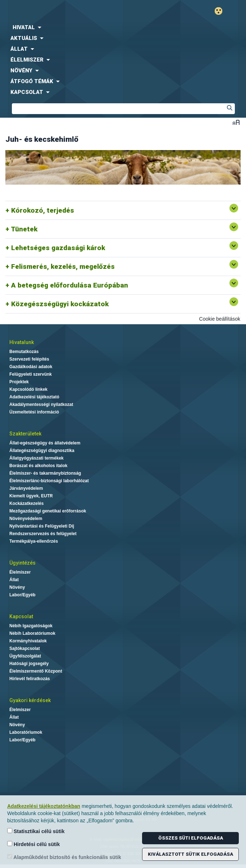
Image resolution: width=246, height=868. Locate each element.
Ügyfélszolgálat (25, 656)
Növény (17, 587)
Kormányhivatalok (28, 641)
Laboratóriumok (26, 732)
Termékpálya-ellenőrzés (34, 541)
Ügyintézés (22, 563)
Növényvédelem (26, 519)
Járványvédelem (26, 488)
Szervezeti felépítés (29, 359)
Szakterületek (25, 434)
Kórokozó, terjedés (43, 210)
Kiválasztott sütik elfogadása (190, 854)
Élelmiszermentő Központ (36, 671)
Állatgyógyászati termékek (37, 458)
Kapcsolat (21, 616)
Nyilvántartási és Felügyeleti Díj (42, 526)
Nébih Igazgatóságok (31, 626)
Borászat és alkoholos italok (38, 466)
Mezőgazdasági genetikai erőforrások (48, 511)
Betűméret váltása (236, 122)
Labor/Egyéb (22, 595)
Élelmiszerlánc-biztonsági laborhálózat (49, 481)
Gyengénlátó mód (221, 11)
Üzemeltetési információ (34, 412)
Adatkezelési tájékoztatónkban (44, 806)
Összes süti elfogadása (191, 838)
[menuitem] (123, 27)
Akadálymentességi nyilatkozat (41, 404)
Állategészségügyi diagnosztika (42, 451)
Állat (14, 580)
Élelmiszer (20, 572)
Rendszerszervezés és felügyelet (43, 534)
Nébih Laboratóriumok (32, 633)
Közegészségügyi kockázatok (60, 304)
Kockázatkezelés (26, 503)
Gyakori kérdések (30, 700)
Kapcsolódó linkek (28, 389)
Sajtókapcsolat (25, 648)
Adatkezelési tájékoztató (34, 397)
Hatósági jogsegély (29, 664)
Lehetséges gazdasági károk (58, 248)
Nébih (61, 11)
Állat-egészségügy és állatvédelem (45, 443)
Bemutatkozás (24, 352)
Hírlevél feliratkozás (30, 679)
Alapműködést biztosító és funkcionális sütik (64, 857)
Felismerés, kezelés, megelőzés (63, 266)
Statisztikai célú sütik (36, 831)
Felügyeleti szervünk (31, 374)
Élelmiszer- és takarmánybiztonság (45, 473)
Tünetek (24, 229)
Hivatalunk (22, 342)
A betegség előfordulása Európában (70, 285)
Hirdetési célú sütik (33, 844)
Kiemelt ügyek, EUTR (31, 496)
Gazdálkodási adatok (31, 367)
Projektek (19, 382)
